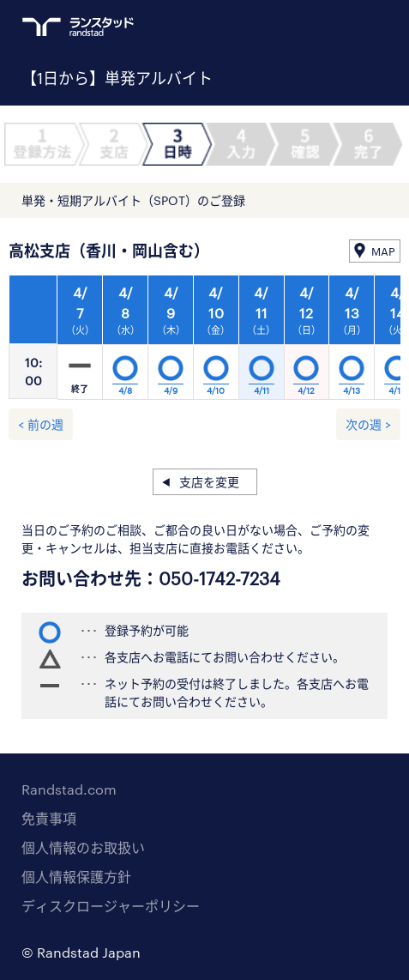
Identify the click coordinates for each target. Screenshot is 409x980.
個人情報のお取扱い (83, 847)
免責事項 (49, 818)
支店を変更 (209, 482)
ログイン (346, 27)
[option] (216, 342)
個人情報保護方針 (76, 877)
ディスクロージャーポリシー (111, 906)
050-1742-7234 (220, 578)
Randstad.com (69, 789)
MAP (383, 251)
